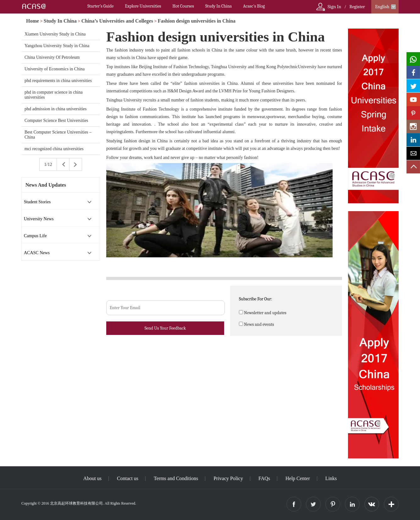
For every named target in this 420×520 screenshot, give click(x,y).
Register (357, 7)
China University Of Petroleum (52, 57)
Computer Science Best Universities (56, 120)
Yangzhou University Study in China (57, 46)
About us (92, 478)
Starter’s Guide (100, 6)
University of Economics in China (55, 69)
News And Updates (46, 185)
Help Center (298, 478)
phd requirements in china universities (58, 81)
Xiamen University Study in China (55, 34)
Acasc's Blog (254, 6)
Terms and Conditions (176, 478)
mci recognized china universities (54, 149)
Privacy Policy (228, 478)
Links (331, 478)
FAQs (264, 478)
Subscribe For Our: (256, 299)
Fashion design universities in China (197, 21)
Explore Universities (143, 6)
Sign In (334, 7)
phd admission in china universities (56, 109)
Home (33, 21)
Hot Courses (183, 6)
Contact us (128, 478)
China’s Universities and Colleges (117, 21)
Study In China (218, 6)
